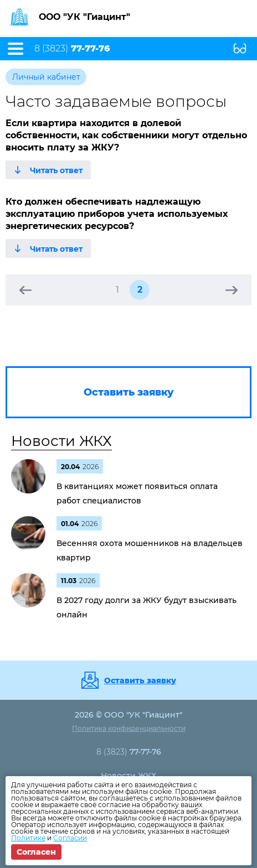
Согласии (70, 838)
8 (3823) (72, 49)
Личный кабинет (46, 77)
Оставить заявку (140, 680)
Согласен (36, 852)
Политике (28, 838)
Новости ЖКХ (61, 441)
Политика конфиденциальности (129, 728)
